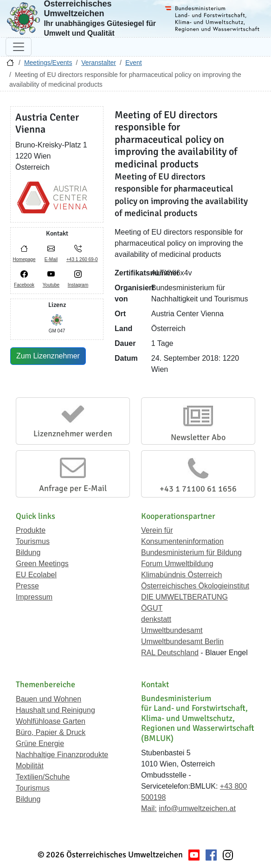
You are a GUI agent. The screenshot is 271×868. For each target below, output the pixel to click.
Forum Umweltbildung (177, 564)
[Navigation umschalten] (19, 47)
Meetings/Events (48, 63)
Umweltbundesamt (172, 630)
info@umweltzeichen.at (197, 808)
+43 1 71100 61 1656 (198, 489)
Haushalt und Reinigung (55, 710)
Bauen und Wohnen (48, 699)
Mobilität (30, 766)
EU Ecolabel (36, 575)
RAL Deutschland (170, 653)
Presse (27, 586)
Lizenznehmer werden (73, 434)
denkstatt (156, 619)
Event (134, 63)
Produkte (31, 530)
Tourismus (33, 541)
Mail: (149, 808)
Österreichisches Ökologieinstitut (195, 586)
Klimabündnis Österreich (181, 575)
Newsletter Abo (198, 437)
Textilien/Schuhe (43, 777)
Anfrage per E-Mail (73, 488)
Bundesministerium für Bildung (191, 552)
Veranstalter (99, 63)
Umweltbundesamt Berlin (182, 641)
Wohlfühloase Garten (51, 721)
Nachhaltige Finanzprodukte (62, 755)
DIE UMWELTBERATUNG (184, 597)
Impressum (34, 597)
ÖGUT (152, 608)
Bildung (28, 552)
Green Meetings (42, 564)
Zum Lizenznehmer (48, 356)
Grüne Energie (40, 744)
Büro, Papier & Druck (51, 732)
